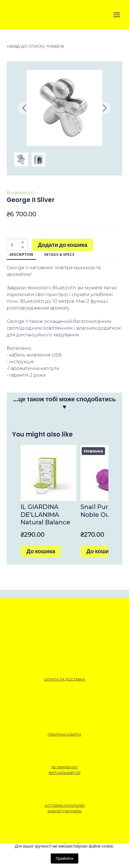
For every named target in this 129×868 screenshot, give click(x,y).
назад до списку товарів (35, 46)
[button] (23, 242)
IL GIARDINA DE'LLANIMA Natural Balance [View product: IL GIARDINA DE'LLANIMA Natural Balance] (45, 515)
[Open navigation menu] (117, 15)
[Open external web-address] (26, 15)
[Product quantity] (16, 245)
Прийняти (64, 858)
